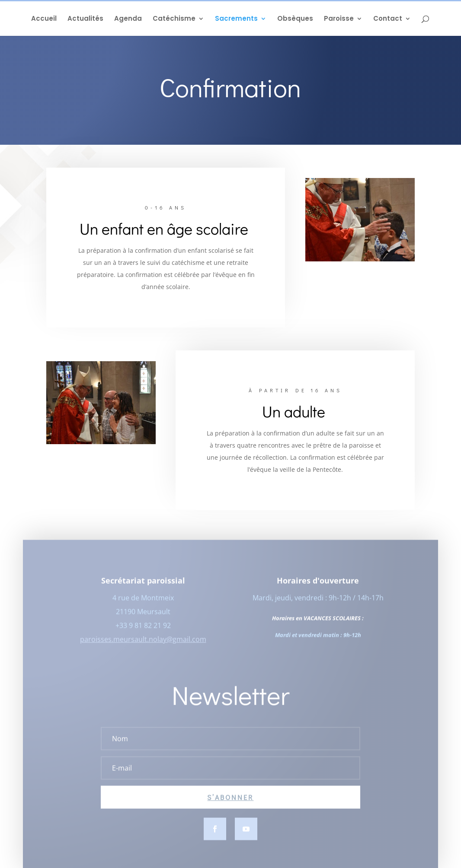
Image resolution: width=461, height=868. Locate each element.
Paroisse (339, 19)
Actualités (85, 19)
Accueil (44, 19)
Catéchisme (174, 19)
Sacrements (236, 19)
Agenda (128, 19)
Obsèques (295, 19)
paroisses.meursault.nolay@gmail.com (143, 643)
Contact (388, 19)
